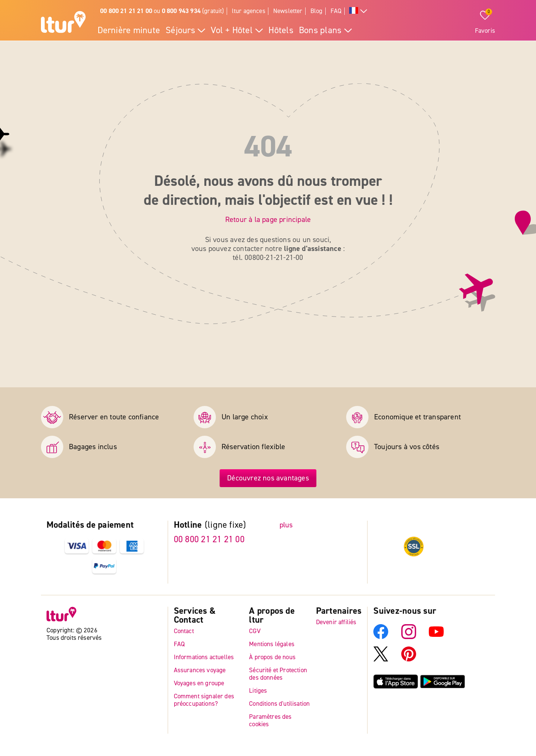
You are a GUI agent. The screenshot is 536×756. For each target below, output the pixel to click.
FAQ (336, 11)
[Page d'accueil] (63, 23)
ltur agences (249, 11)
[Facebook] (381, 637)
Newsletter (288, 11)
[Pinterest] (409, 659)
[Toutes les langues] (358, 11)
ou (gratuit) (162, 11)
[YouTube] (436, 637)
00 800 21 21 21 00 (209, 539)
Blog (317, 11)
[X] (381, 659)
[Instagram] (409, 637)
